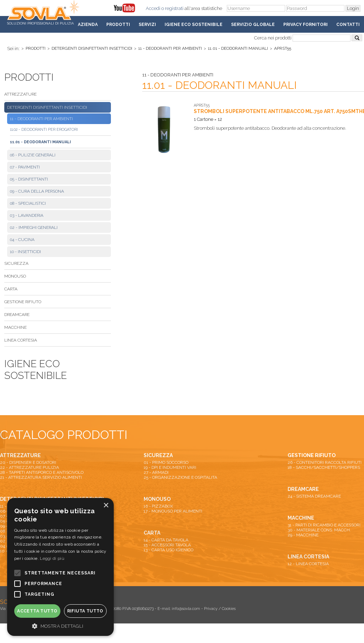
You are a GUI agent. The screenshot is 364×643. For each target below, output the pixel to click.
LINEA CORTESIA (21, 340)
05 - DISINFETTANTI (29, 179)
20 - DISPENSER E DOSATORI (28, 462)
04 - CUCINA (22, 240)
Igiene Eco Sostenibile (194, 25)
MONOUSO (15, 276)
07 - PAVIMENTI (25, 167)
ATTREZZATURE (20, 94)
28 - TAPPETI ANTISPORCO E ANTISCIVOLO (42, 472)
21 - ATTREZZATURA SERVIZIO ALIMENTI (41, 477)
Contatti (348, 25)
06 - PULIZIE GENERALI (33, 155)
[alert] (60, 567)
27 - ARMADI (156, 472)
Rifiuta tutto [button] (85, 611)
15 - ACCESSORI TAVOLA (167, 545)
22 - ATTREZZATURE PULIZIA (30, 467)
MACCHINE (15, 327)
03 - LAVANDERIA (27, 215)
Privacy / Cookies (220, 609)
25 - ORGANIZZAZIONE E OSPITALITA (180, 477)
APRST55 (283, 48)
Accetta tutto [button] (37, 611)
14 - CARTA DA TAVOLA (166, 540)
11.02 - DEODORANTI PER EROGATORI (44, 130)
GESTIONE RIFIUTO (23, 302)
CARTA (11, 289)
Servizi (147, 25)
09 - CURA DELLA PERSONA (37, 191)
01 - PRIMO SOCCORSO (166, 462)
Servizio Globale (253, 25)
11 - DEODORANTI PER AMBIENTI (170, 48)
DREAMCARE (17, 315)
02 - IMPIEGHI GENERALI (34, 227)
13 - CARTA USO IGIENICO (168, 550)
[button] (60, 626)
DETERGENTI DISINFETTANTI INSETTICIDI (92, 48)
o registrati (172, 8)
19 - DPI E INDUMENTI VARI (170, 467)
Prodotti (118, 25)
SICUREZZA (16, 263)
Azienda (88, 25)
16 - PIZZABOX (158, 506)
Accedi (153, 8)
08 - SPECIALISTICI (28, 203)
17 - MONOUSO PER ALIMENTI (173, 511)
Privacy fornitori (306, 25)
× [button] (106, 506)
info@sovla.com (186, 609)
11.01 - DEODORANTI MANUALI (238, 48)
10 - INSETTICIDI (25, 252)
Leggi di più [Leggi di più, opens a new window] (52, 558)
